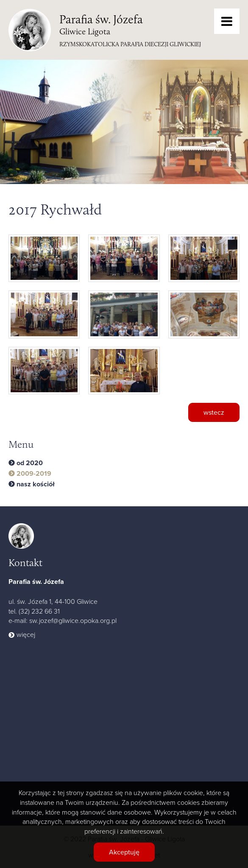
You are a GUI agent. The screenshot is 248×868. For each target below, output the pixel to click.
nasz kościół (36, 484)
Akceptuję (124, 852)
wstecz (214, 412)
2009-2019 (34, 474)
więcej (26, 634)
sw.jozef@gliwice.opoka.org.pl (73, 620)
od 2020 (30, 463)
